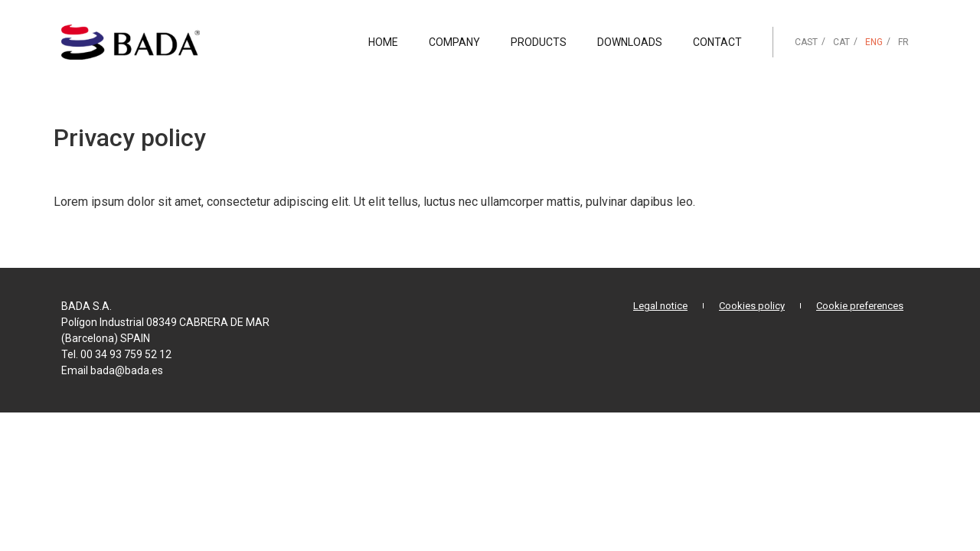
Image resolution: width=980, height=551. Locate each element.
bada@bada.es (127, 370)
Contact (717, 42)
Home (383, 42)
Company (454, 42)
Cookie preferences (860, 306)
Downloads (630, 42)
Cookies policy (752, 306)
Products (539, 42)
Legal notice (660, 306)
